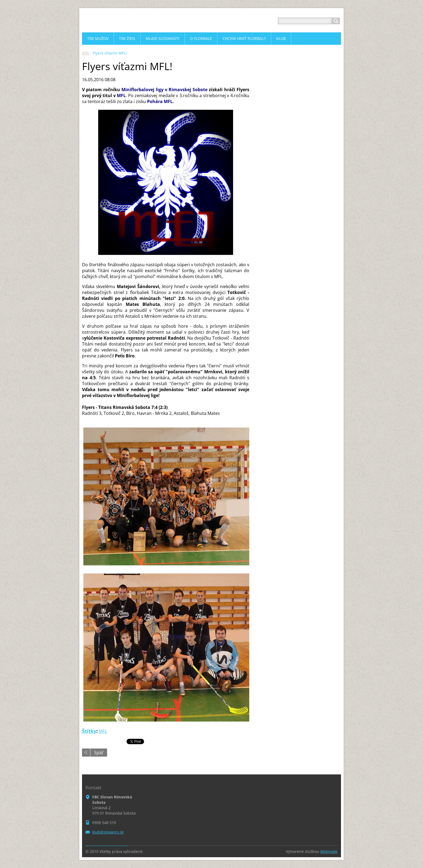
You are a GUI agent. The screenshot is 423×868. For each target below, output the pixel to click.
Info (86, 53)
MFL (103, 731)
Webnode (329, 851)
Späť (99, 753)
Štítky (89, 731)
